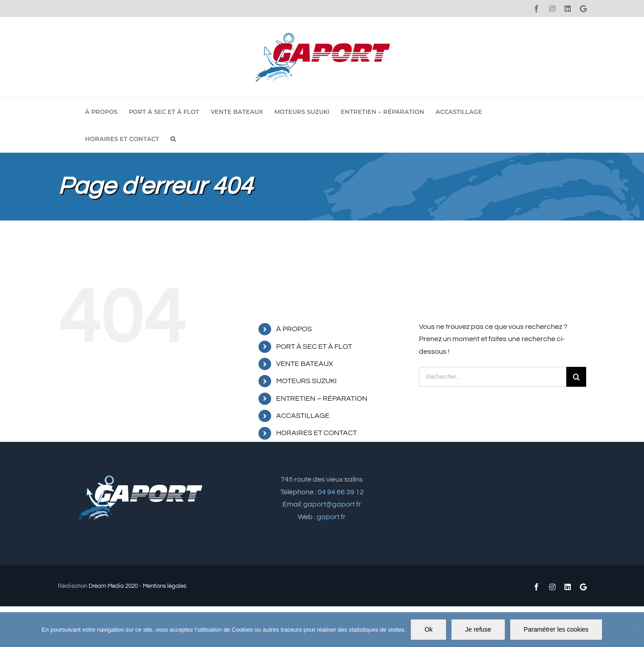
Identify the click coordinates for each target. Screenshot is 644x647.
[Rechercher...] (493, 377)
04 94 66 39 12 (341, 492)
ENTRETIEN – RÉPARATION (322, 399)
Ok (428, 629)
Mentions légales (165, 586)
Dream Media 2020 (113, 586)
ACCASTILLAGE (303, 416)
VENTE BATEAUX (305, 364)
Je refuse (478, 629)
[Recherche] (576, 377)
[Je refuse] (633, 630)
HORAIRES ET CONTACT (317, 433)
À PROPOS (294, 329)
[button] (173, 139)
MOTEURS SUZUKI (306, 381)
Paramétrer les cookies (556, 629)
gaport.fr (331, 517)
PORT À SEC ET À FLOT (314, 347)
